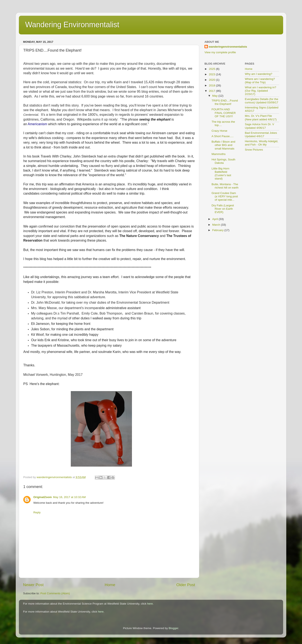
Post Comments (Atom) (55, 593)
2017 (212, 91)
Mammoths (219, 154)
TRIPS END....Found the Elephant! (225, 102)
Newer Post (33, 585)
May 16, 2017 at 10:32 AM (69, 497)
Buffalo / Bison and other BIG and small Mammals (223, 145)
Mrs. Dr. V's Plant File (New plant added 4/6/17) (261, 118)
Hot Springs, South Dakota (223, 161)
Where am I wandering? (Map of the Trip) (260, 81)
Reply (37, 512)
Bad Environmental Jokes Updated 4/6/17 (261, 135)
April (215, 219)
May (215, 96)
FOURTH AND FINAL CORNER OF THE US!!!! (224, 113)
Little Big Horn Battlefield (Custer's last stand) (221, 174)
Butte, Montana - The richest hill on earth (225, 186)
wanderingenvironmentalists (228, 47)
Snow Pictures (254, 150)
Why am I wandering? (259, 74)
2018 (212, 85)
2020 (212, 80)
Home (110, 585)
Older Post (186, 585)
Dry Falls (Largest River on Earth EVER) (223, 209)
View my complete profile (220, 52)
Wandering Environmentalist (72, 25)
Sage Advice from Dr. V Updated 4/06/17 (260, 126)
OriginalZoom (43, 497)
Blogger (173, 628)
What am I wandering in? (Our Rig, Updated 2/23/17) (261, 91)
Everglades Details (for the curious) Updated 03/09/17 (262, 101)
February (218, 230)
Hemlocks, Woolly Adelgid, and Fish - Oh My (262, 143)
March (217, 225)
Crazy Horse (219, 131)
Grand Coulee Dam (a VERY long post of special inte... (225, 196)
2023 (212, 74)
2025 (212, 69)
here (150, 604)
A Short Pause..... (223, 136)
